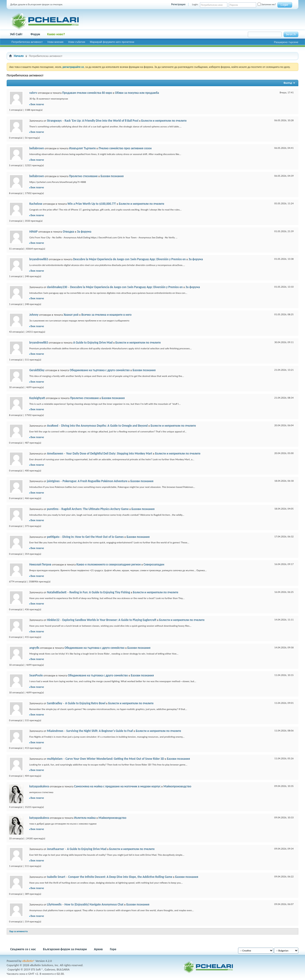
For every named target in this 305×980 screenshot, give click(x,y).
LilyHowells (54, 904)
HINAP (33, 232)
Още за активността (18, 931)
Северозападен (154, 564)
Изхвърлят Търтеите (82, 148)
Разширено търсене (286, 42)
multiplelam (55, 759)
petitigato (53, 537)
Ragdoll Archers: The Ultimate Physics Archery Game (95, 509)
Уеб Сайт (16, 34)
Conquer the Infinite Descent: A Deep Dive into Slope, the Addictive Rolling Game (120, 877)
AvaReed (53, 426)
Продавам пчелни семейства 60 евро (87, 93)
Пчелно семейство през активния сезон (125, 148)
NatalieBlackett (57, 592)
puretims (53, 509)
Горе (113, 949)
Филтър (288, 83)
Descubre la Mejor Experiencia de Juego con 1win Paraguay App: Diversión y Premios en (129, 259)
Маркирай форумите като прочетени (112, 42)
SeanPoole (36, 675)
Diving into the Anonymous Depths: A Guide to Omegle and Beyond (104, 426)
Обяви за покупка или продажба (137, 93)
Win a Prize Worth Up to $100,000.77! (92, 204)
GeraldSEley (37, 370)
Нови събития (77, 42)
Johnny (34, 315)
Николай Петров (40, 564)
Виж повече (37, 104)
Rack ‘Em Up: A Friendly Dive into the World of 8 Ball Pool (102, 121)
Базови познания (112, 176)
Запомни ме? (267, 4)
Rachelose (36, 204)
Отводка (69, 232)
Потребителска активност (27, 42)
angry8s (34, 648)
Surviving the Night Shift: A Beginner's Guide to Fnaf (100, 731)
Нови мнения (55, 42)
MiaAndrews (55, 731)
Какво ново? (56, 34)
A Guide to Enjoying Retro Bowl (85, 703)
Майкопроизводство (177, 786)
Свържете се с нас (23, 949)
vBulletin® (28, 961)
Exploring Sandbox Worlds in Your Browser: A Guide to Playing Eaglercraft (109, 620)
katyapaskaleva (39, 786)
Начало (19, 56)
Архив (98, 949)
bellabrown (37, 148)
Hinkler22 (53, 620)
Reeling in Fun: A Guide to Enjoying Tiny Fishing (100, 592)
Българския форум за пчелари (65, 949)
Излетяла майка (85, 818)
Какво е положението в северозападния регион (109, 564)
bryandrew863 (39, 259)
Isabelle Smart (56, 877)
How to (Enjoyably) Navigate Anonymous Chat (94, 904)
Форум (35, 34)
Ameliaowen (55, 453)
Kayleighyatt (37, 398)
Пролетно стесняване (83, 176)
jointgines (53, 481)
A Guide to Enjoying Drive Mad (93, 342)
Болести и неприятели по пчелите (164, 121)
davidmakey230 (57, 287)
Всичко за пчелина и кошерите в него (106, 315)
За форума (84, 232)
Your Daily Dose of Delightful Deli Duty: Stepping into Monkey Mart (109, 453)
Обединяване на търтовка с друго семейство (100, 370)
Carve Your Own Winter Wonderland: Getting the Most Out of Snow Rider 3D (115, 759)
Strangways (54, 121)
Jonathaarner (56, 849)
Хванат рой (71, 315)
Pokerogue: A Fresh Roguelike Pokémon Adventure (95, 481)
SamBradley (55, 703)
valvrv (33, 93)
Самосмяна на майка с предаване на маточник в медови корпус (117, 786)
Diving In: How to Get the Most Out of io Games (93, 537)
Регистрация (178, 4)
